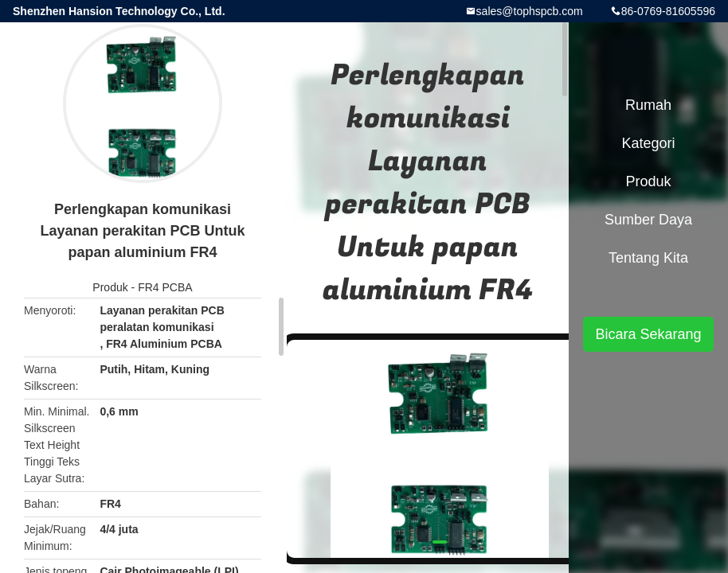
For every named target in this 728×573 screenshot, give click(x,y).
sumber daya (648, 220)
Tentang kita (648, 258)
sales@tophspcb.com (530, 11)
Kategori (648, 143)
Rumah (648, 105)
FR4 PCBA (165, 287)
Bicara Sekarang (648, 334)
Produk (110, 287)
